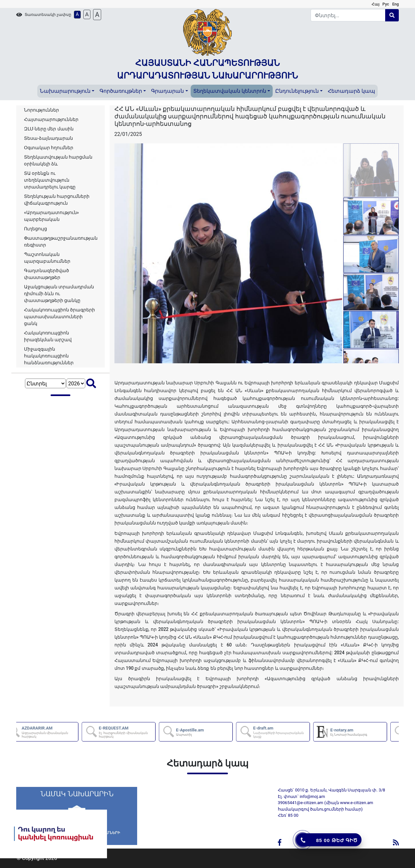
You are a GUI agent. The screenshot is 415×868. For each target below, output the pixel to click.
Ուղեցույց (36, 229)
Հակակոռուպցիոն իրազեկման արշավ (48, 336)
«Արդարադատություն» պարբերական (51, 216)
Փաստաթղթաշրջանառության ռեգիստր (61, 241)
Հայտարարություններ (51, 119)
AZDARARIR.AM (61, 732)
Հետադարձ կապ (351, 91)
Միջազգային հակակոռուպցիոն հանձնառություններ (49, 356)
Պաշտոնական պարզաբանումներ (47, 258)
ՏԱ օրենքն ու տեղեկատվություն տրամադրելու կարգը (50, 180)
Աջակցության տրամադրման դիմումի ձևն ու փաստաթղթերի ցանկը (59, 294)
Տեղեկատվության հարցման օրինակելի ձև (58, 160)
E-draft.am (293, 732)
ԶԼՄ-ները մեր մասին (49, 129)
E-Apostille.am (202, 732)
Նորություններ (41, 110)
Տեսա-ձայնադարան (48, 138)
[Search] (348, 15)
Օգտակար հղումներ (49, 148)
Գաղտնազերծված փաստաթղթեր (47, 274)
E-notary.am (361, 732)
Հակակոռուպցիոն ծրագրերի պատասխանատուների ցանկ (59, 317)
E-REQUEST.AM (138, 732)
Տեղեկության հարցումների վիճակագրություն (57, 200)
